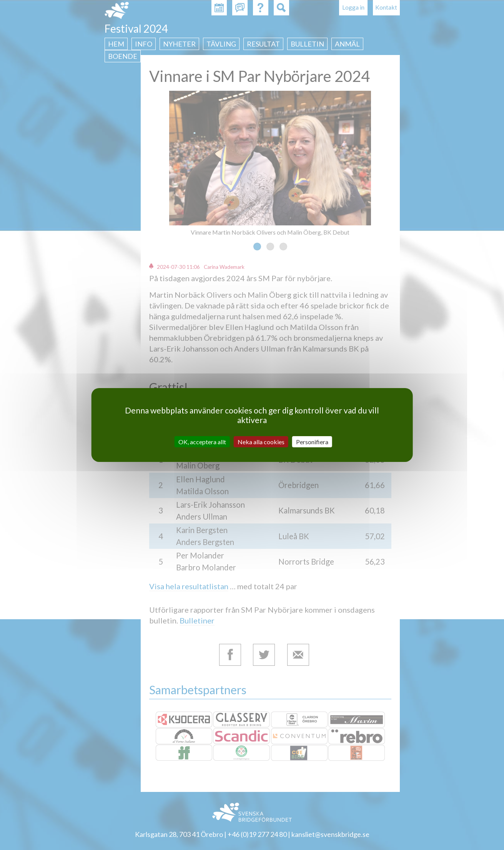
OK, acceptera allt (202, 442)
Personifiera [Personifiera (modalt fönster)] (312, 442)
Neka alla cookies (261, 442)
